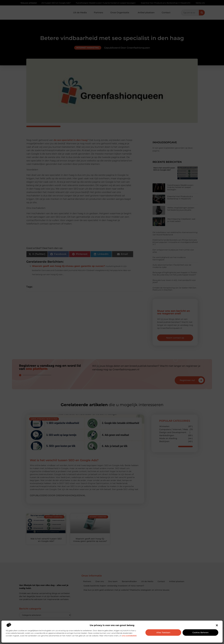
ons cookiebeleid (129, 636)
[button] (217, 625)
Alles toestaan (163, 632)
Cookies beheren (200, 632)
